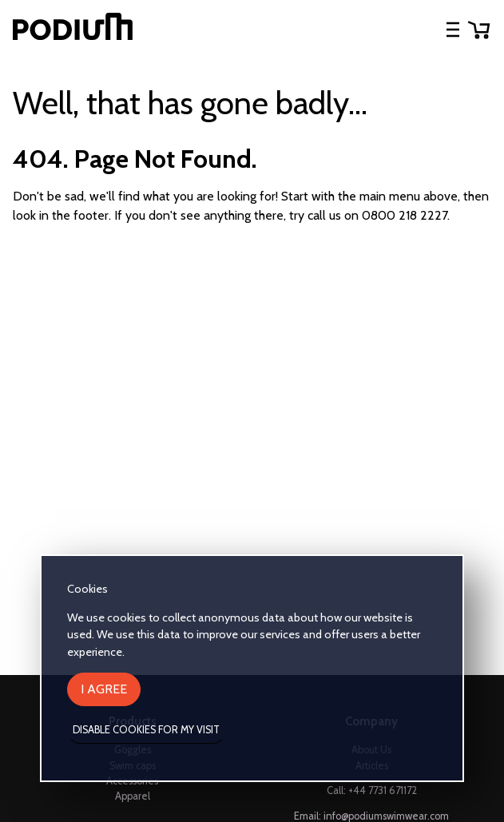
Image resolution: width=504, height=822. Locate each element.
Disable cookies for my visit (146, 730)
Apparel (133, 796)
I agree (104, 689)
